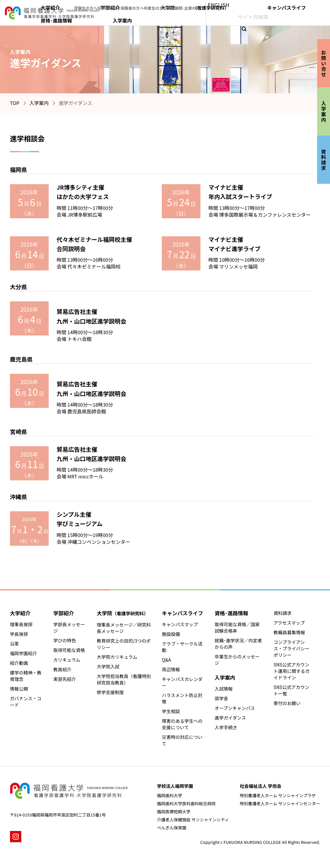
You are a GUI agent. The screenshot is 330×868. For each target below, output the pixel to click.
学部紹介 (160, 18)
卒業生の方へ (210, 5)
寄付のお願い (287, 703)
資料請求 (283, 613)
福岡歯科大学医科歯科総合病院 (186, 803)
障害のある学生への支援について (182, 724)
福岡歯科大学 (170, 795)
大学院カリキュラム (117, 657)
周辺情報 (171, 669)
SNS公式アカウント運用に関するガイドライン (292, 671)
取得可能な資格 (69, 650)
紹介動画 (19, 663)
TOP (15, 103)
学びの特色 (64, 640)
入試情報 (224, 689)
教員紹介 (62, 669)
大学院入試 (108, 666)
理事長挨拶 (21, 624)
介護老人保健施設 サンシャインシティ (193, 820)
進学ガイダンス (230, 718)
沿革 (15, 644)
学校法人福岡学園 (175, 786)
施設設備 (171, 634)
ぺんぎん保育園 (172, 828)
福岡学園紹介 (24, 653)
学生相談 (171, 711)
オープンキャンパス (235, 708)
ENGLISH (275, 5)
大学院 (199, 18)
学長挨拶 (19, 634)
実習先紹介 (64, 679)
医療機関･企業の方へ (242, 5)
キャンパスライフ (247, 18)
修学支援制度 (110, 692)
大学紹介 (136, 18)
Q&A (166, 660)
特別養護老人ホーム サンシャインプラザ (278, 795)
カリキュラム (67, 660)
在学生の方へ (160, 5)
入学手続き (226, 727)
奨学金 (221, 698)
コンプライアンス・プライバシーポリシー (292, 648)
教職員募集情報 (289, 632)
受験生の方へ (135, 5)
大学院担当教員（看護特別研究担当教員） (124, 679)
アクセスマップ (289, 623)
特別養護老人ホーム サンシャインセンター (280, 803)
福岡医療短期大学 (174, 811)
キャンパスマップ (180, 624)
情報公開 (19, 689)
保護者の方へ (185, 5)
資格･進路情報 (285, 18)
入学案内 (315, 18)
